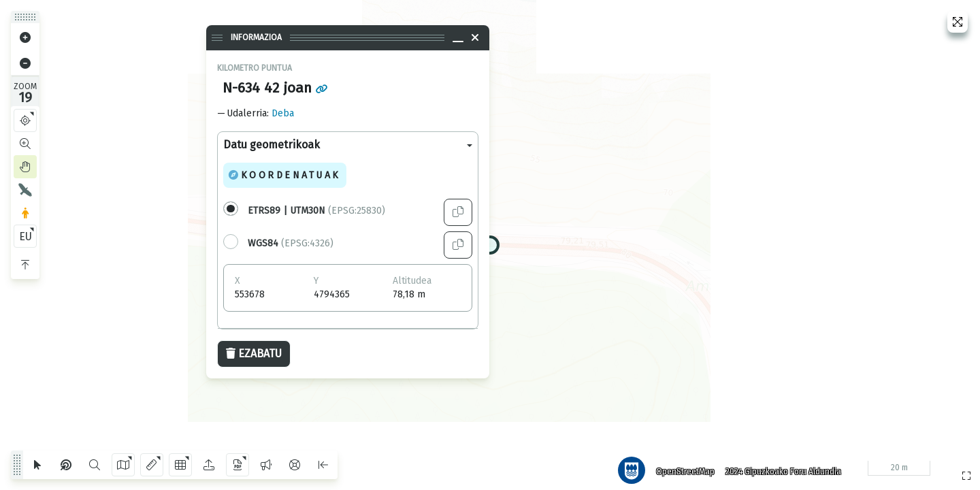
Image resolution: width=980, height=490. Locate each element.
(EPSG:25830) (316, 211)
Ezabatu (254, 354)
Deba (283, 113)
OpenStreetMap (680, 466)
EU (26, 236)
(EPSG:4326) (291, 243)
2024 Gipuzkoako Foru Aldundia (778, 466)
